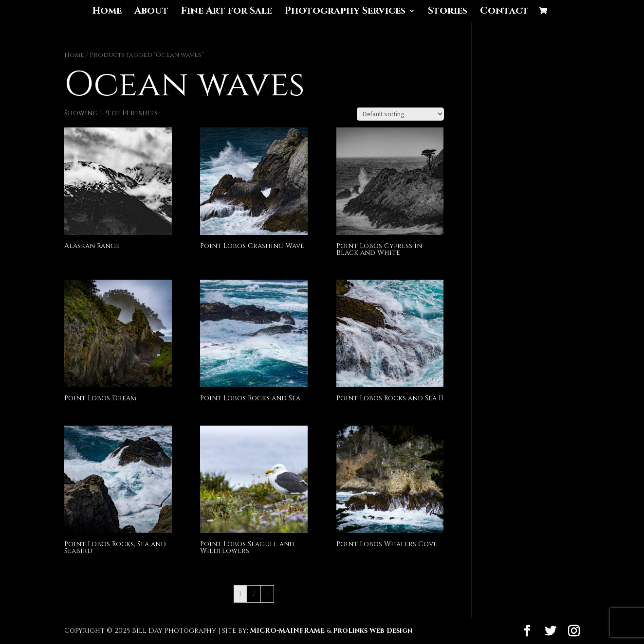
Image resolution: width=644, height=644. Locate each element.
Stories (448, 12)
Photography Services (345, 12)
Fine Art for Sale (227, 12)
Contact (504, 12)
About (151, 12)
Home (107, 12)
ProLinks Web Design (373, 631)
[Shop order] (400, 114)
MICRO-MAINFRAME (287, 631)
